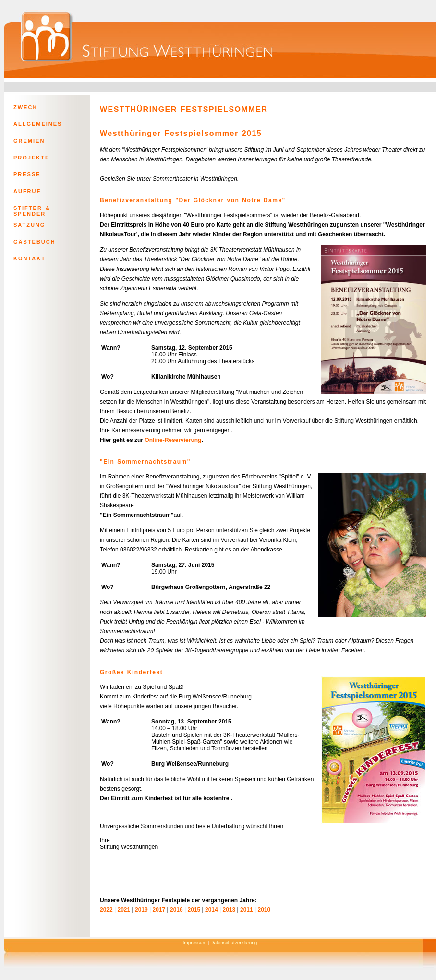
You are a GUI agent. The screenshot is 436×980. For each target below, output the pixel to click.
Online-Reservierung (173, 440)
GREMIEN (29, 141)
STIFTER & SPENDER (32, 210)
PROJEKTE (31, 158)
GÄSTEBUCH (35, 242)
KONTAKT (30, 258)
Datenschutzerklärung (234, 943)
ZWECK (25, 107)
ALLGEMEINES (38, 124)
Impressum (195, 943)
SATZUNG (29, 225)
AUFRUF (27, 191)
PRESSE (27, 174)
